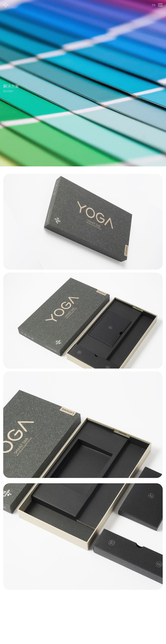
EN (154, 5)
